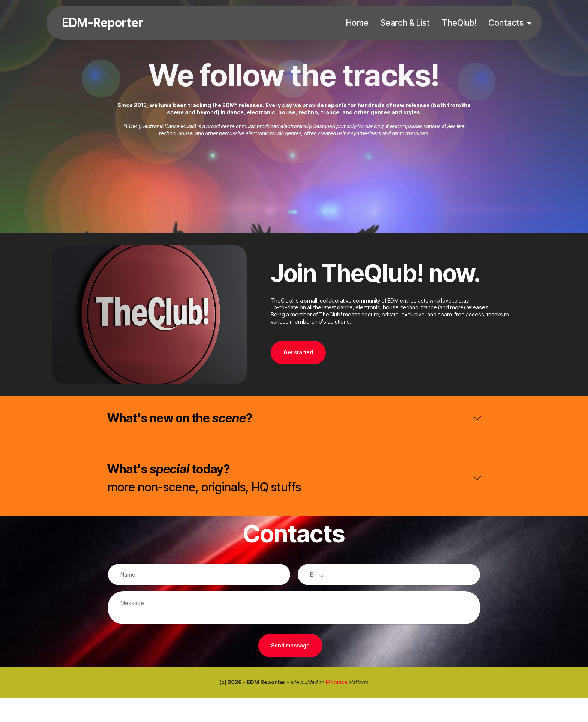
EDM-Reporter (103, 23)
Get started (298, 352)
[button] (294, 418)
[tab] (294, 418)
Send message (290, 645)
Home (357, 23)
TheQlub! (459, 23)
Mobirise (337, 682)
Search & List (405, 23)
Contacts (506, 23)
